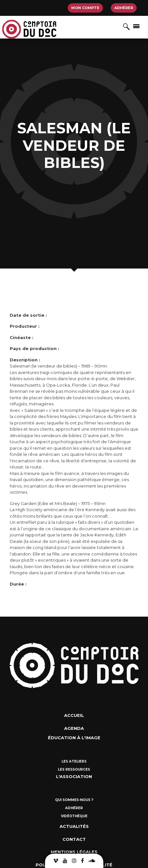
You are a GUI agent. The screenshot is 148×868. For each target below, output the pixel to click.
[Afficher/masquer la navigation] (136, 26)
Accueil (74, 715)
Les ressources (74, 769)
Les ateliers (74, 761)
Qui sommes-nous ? (74, 800)
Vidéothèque (74, 816)
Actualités (74, 826)
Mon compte (85, 8)
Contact (74, 839)
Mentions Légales (74, 852)
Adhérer (124, 8)
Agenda (74, 728)
